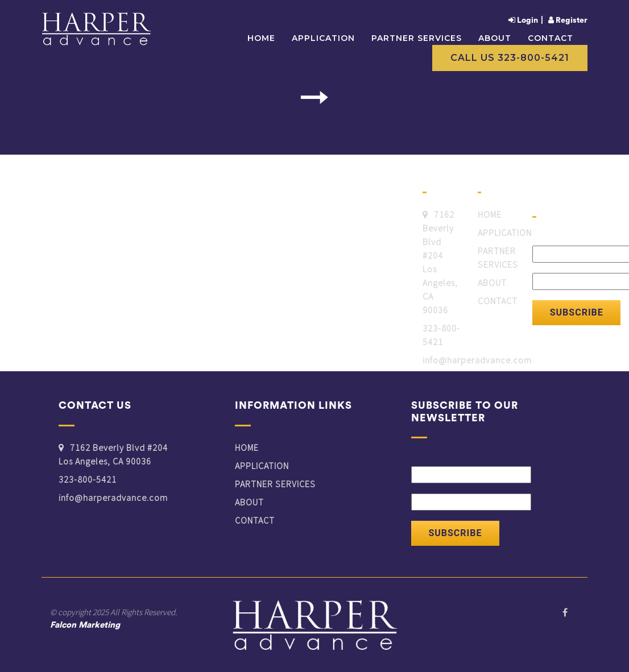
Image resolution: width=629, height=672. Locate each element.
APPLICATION (323, 39)
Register (568, 20)
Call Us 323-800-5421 (510, 58)
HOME (490, 214)
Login (523, 20)
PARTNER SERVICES (417, 39)
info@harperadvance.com (477, 360)
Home (261, 39)
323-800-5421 (441, 335)
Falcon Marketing (85, 625)
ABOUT (495, 39)
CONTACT (551, 39)
